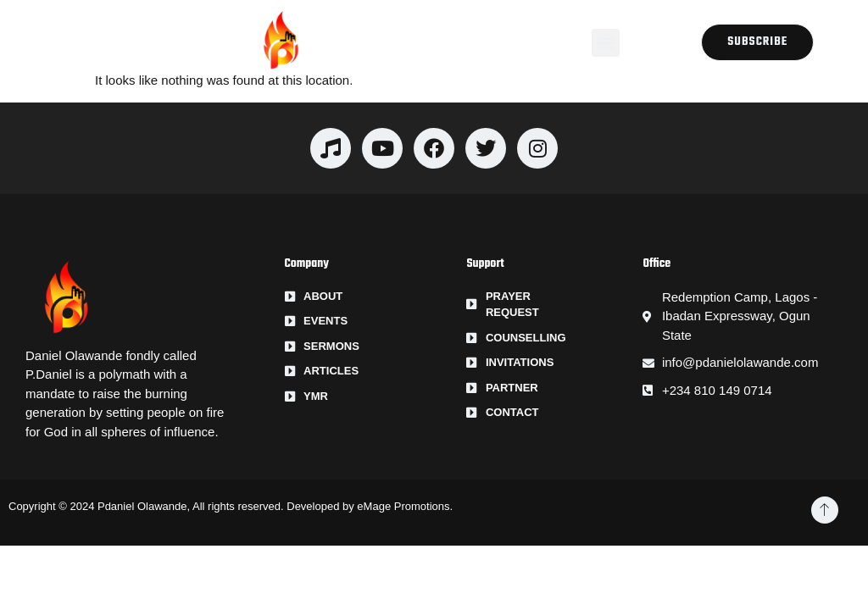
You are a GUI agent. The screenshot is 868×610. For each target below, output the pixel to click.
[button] (606, 43)
